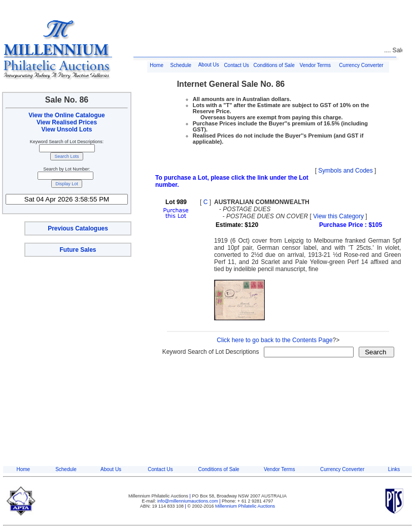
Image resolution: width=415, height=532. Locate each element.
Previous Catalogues (78, 228)
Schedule (181, 65)
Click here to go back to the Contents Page (274, 340)
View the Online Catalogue (66, 115)
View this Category (338, 216)
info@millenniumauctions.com (188, 501)
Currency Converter (361, 65)
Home (157, 65)
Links (394, 469)
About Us (209, 65)
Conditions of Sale (274, 65)
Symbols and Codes (345, 171)
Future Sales (78, 250)
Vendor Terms (316, 65)
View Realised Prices (67, 122)
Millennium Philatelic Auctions (245, 506)
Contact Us (236, 65)
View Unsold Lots (67, 129)
